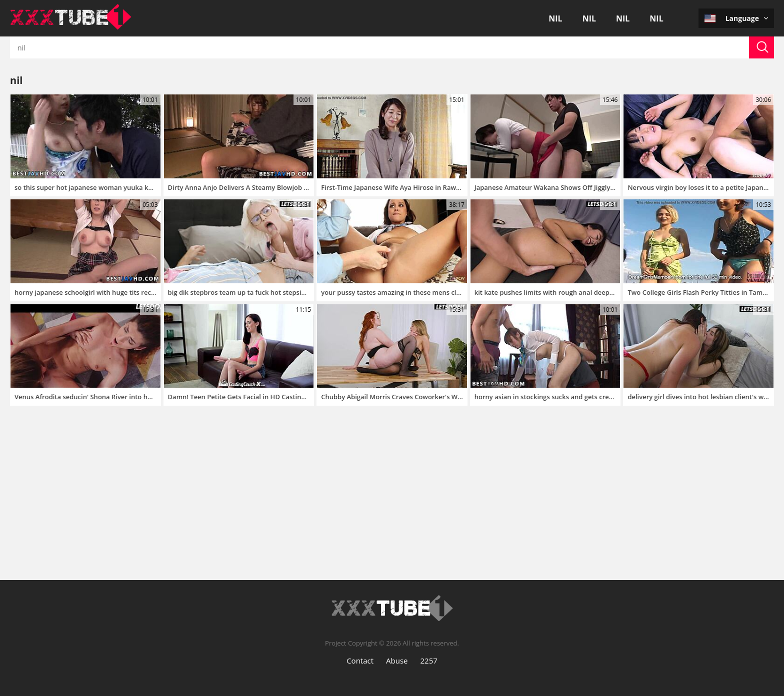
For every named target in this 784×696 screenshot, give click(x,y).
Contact (360, 661)
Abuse (397, 661)
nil (555, 18)
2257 (429, 661)
